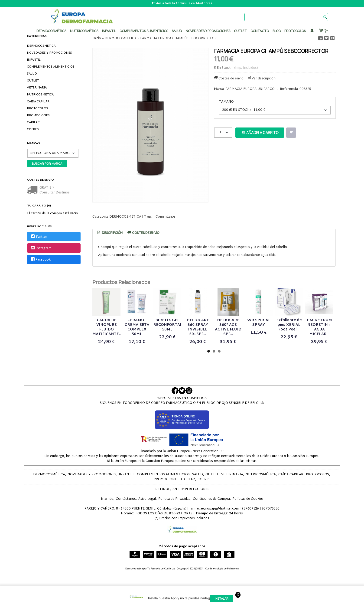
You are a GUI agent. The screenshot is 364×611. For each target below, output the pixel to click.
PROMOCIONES (38, 116)
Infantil (109, 31)
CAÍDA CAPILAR (38, 102)
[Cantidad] (223, 133)
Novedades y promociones (208, 31)
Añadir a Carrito (260, 133)
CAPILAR (33, 123)
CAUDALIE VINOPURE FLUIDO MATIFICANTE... (117, 343)
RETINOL (163, 505)
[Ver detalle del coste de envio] (33, 191)
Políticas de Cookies (248, 515)
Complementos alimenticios (144, 31)
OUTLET (33, 81)
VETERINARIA (37, 88)
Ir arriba (107, 515)
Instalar (222, 598)
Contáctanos (126, 515)
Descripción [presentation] (110, 233)
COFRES (33, 130)
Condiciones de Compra (211, 515)
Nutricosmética (84, 31)
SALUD (32, 74)
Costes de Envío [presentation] (143, 233)
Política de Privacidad (174, 515)
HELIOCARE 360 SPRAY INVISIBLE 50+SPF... (270, 343)
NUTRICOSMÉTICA (40, 95)
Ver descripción (261, 79)
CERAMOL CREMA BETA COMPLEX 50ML (168, 343)
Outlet (240, 31)
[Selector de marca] (53, 153)
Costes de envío (228, 79)
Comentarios (166, 217)
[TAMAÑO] (275, 110)
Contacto (260, 31)
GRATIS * (47, 188)
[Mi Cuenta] (312, 31)
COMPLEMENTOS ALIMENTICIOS (51, 67)
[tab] (110, 233)
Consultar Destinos (55, 193)
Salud (177, 31)
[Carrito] (323, 31)
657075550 (271, 525)
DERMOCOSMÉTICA (41, 46)
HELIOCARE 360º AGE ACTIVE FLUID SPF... (321, 343)
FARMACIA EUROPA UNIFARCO (250, 89)
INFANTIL (34, 60)
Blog (277, 31)
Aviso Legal (147, 515)
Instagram (41, 248)
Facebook (41, 260)
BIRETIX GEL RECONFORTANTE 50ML (219, 343)
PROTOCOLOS (295, 31)
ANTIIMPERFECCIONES (191, 505)
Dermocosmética (51, 31)
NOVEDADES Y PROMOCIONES (49, 53)
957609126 (250, 525)
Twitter (39, 237)
